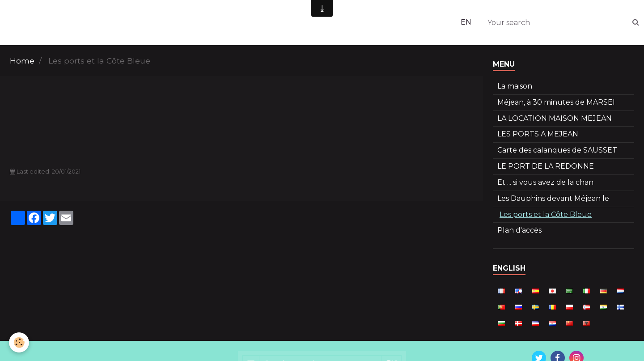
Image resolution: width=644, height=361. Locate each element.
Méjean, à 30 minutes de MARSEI (556, 102)
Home (22, 61)
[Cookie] (19, 342)
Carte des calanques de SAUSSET (557, 150)
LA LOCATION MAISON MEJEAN (555, 118)
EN (466, 22)
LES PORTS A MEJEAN (538, 134)
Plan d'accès (519, 230)
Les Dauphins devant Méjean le (553, 198)
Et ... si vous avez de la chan (545, 182)
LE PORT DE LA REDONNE (546, 166)
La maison (515, 86)
